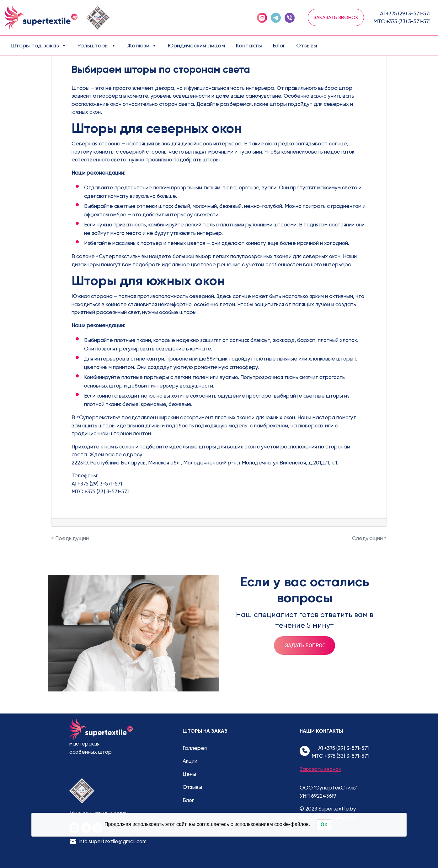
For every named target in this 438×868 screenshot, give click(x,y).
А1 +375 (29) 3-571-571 (405, 14)
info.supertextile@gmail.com (113, 841)
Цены (189, 774)
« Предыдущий (70, 538)
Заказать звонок (336, 17)
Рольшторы (97, 46)
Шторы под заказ (39, 46)
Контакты (249, 45)
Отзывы (307, 45)
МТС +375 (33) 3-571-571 (402, 21)
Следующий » (369, 538)
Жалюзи (142, 46)
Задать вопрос (305, 646)
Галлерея (195, 748)
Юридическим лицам (196, 45)
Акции (190, 761)
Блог (279, 45)
